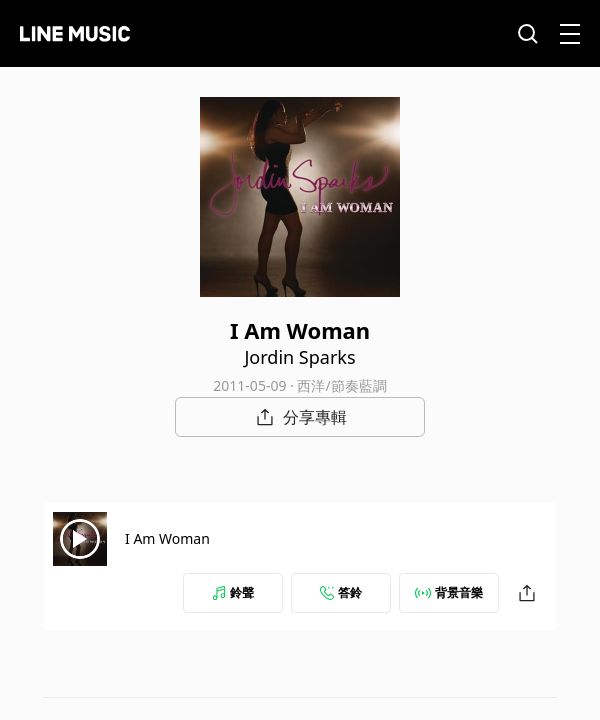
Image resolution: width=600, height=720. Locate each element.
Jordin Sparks (299, 357)
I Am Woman (167, 538)
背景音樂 (449, 592)
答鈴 (341, 592)
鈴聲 (233, 592)
